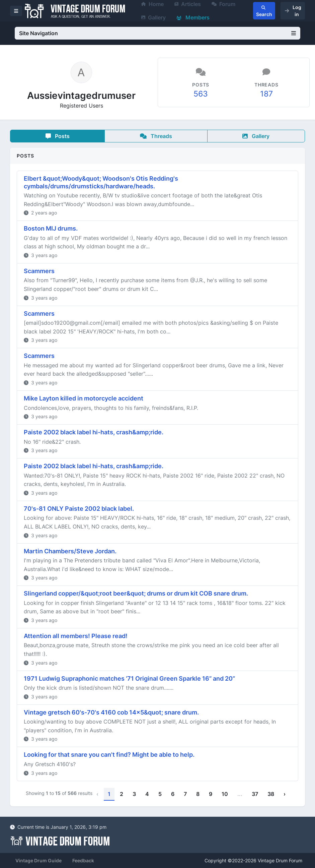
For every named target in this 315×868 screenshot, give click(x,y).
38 (271, 794)
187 (266, 94)
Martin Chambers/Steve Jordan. (70, 551)
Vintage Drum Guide (38, 860)
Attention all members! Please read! (76, 636)
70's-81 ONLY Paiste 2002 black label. (79, 509)
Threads (156, 136)
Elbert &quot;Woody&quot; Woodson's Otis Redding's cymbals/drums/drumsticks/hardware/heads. (101, 182)
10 (225, 794)
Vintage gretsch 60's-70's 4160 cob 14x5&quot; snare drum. (111, 712)
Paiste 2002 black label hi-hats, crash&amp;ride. (94, 432)
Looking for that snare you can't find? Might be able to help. (109, 755)
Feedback (83, 860)
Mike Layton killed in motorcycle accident (84, 398)
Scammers (39, 271)
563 (201, 94)
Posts (58, 136)
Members (193, 17)
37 (255, 794)
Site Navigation (157, 33)
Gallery (153, 17)
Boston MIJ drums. (51, 228)
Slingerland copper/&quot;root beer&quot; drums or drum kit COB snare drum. (136, 593)
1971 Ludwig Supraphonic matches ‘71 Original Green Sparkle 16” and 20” (129, 678)
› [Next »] (285, 794)
